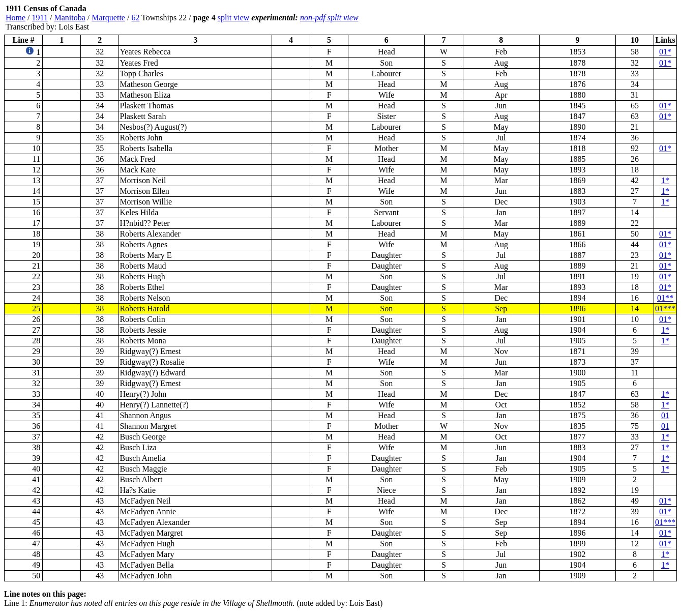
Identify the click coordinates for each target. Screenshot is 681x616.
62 (135, 18)
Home (16, 18)
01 (665, 415)
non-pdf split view (329, 18)
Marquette (108, 18)
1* (665, 180)
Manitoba (69, 18)
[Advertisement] (616, 18)
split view (234, 18)
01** (665, 298)
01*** (665, 309)
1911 (40, 18)
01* (665, 52)
